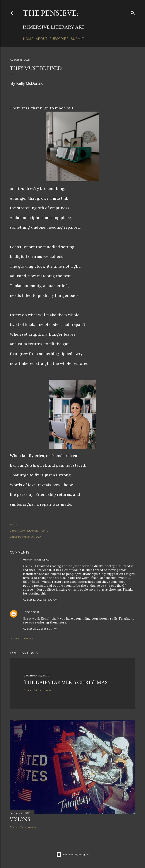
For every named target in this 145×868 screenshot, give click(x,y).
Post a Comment (22, 638)
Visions (20, 819)
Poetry (44, 531)
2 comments (28, 827)
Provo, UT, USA (32, 537)
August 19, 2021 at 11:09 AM (40, 600)
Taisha (28, 612)
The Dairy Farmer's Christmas (66, 682)
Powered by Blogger (73, 854)
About (41, 39)
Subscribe (59, 39)
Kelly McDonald (29, 531)
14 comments (43, 690)
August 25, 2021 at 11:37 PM (40, 629)
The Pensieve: (51, 13)
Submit (77, 39)
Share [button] (13, 524)
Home (28, 39)
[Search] (133, 12)
